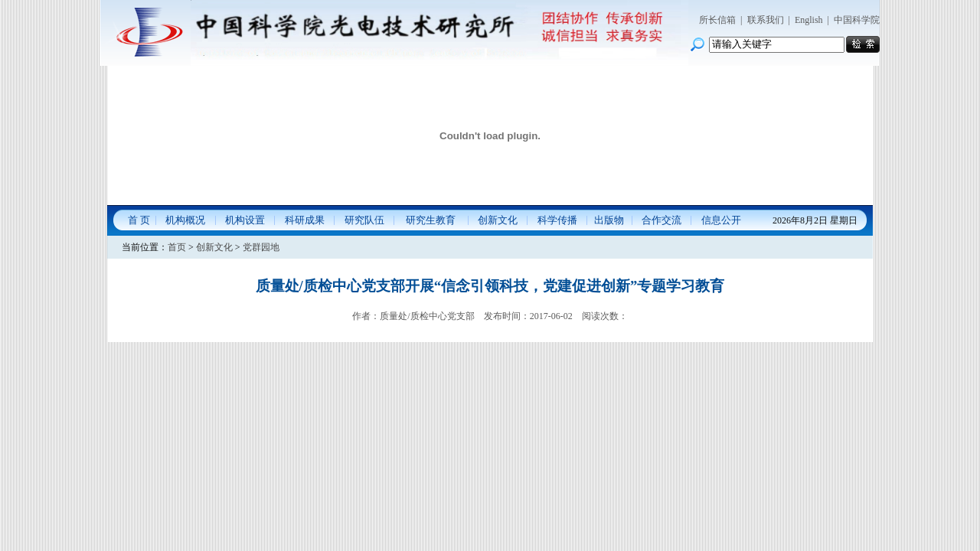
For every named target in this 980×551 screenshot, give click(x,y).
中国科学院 (857, 20)
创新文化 (498, 220)
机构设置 (245, 220)
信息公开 (721, 220)
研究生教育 (431, 220)
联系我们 (766, 20)
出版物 (609, 220)
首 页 (139, 220)
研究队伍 (364, 220)
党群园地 (261, 247)
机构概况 (185, 220)
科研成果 (305, 220)
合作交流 (661, 220)
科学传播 (557, 220)
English (809, 20)
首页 (177, 247)
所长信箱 (717, 20)
